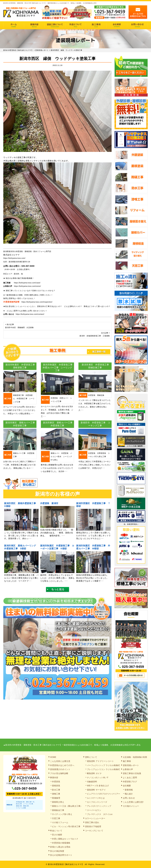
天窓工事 (56, 818)
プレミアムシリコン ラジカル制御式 (103, 769)
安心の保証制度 (57, 851)
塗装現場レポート (131, 765)
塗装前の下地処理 (93, 826)
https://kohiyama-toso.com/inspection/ (37, 302)
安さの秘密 (57, 835)
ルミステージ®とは (96, 798)
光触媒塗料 (92, 782)
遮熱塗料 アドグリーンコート (100, 761)
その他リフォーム (60, 822)
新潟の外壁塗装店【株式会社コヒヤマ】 (66, 864)
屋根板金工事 (58, 810)
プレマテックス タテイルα (100, 814)
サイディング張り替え (62, 814)
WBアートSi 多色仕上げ (98, 786)
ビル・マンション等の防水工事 (66, 826)
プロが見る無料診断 (59, 773)
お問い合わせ (137, 25)
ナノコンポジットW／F (98, 778)
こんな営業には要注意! (133, 802)
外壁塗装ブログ (130, 782)
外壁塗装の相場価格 (61, 843)
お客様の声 (128, 769)
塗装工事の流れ (55, 25)
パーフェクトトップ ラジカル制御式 (103, 765)
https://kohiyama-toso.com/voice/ (27, 286)
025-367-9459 (28, 266)
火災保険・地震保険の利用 (135, 757)
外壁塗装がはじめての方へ (62, 765)
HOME (14, 25)
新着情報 (129, 790)
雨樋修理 (56, 798)
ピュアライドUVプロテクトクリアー (104, 794)
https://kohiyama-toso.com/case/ (27, 283)
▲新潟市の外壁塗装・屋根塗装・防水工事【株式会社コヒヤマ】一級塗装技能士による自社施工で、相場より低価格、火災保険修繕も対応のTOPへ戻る (72, 745)
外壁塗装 (56, 782)
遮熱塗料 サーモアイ (96, 790)
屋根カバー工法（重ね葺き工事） (67, 806)
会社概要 (117, 25)
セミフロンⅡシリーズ (97, 802)
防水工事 (56, 790)
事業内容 (34, 25)
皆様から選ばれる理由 (60, 847)
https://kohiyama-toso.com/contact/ (30, 314)
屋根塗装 (56, 786)
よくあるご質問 (130, 778)
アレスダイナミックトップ (99, 806)
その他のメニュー (131, 806)
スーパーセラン (94, 810)
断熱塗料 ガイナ (94, 773)
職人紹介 (129, 794)
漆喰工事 (56, 794)
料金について (76, 25)
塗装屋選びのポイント (60, 769)
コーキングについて (94, 831)
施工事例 (96, 25)
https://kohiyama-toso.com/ (14, 258)
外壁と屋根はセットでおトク (65, 839)
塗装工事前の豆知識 (132, 773)
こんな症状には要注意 (60, 761)
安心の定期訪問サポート (61, 855)
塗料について (91, 757)
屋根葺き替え (58, 802)
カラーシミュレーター (95, 818)
